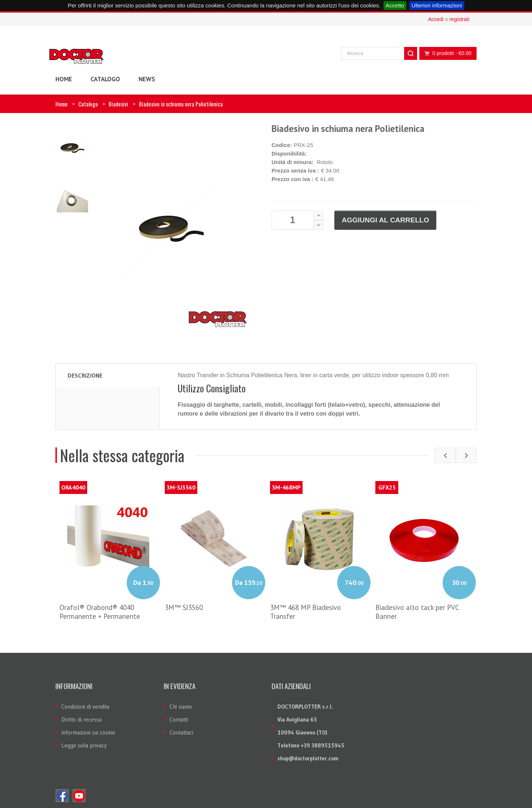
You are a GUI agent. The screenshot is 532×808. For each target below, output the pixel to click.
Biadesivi (118, 104)
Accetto (395, 5)
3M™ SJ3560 (184, 607)
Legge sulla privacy (84, 745)
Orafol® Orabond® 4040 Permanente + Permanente (100, 612)
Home (62, 104)
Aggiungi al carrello (385, 220)
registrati (459, 19)
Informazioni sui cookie (88, 732)
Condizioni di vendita (85, 707)
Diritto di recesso (82, 720)
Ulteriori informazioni (437, 5)
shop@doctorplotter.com (308, 758)
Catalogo (88, 104)
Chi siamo (181, 707)
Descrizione (85, 375)
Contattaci (181, 732)
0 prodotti (446, 53)
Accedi (436, 19)
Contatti (179, 720)
